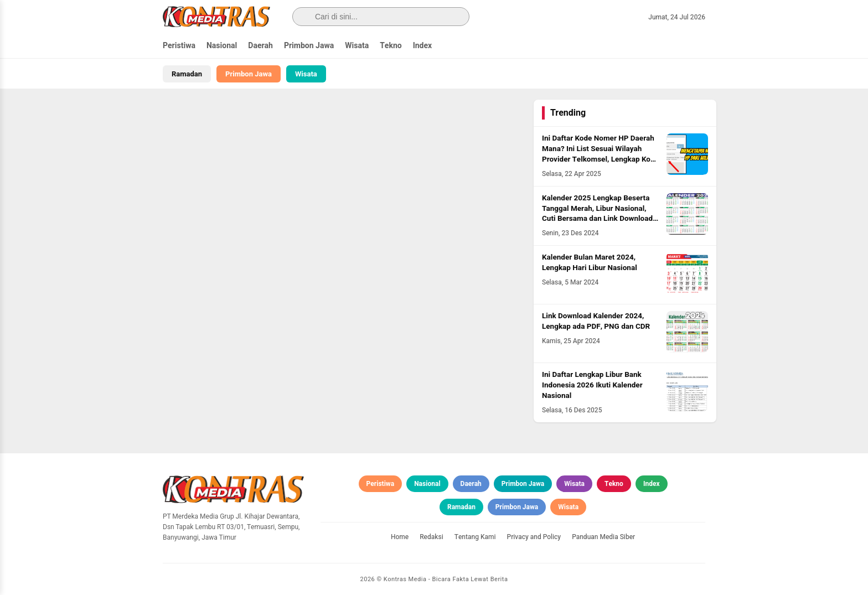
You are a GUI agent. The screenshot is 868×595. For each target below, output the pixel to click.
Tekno (391, 46)
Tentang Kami (475, 537)
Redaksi (432, 537)
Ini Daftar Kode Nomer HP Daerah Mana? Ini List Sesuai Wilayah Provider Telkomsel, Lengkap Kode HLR (600, 154)
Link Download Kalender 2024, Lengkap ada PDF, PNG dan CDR (596, 321)
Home (400, 537)
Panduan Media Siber (603, 537)
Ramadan (187, 74)
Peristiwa (179, 46)
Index (423, 46)
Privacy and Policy (534, 537)
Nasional (222, 46)
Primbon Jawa (309, 46)
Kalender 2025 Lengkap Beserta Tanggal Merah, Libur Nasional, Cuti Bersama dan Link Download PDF (597, 214)
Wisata (357, 46)
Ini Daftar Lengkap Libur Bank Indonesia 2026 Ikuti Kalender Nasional (592, 385)
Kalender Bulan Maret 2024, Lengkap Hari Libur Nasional (590, 263)
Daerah (260, 46)
